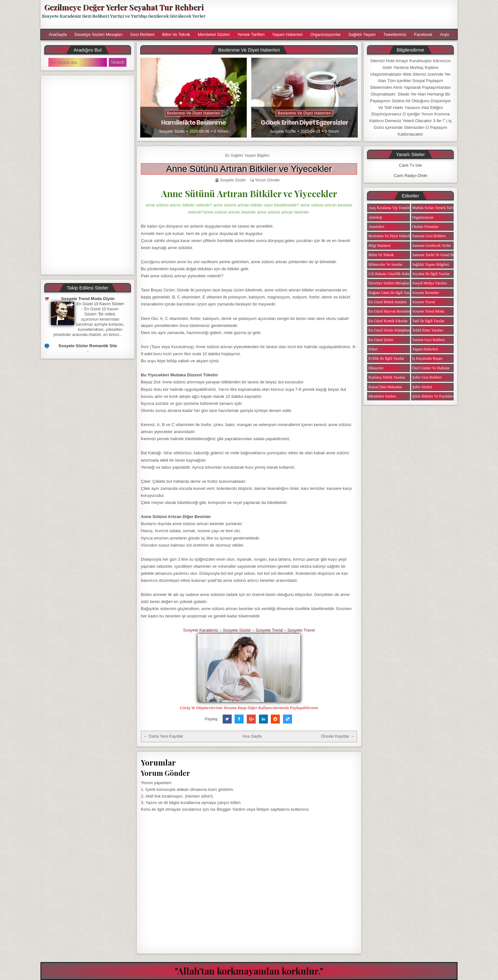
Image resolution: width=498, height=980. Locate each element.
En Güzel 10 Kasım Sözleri (100, 304)
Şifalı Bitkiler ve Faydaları (433, 396)
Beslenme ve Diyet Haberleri (194, 113)
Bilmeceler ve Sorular (385, 264)
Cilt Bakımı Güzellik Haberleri (392, 274)
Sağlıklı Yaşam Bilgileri (250, 155)
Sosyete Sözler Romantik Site (88, 346)
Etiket (373, 349)
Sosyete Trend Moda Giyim (88, 299)
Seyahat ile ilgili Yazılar (431, 274)
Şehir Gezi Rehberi (427, 377)
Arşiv (445, 34)
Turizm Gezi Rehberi (429, 340)
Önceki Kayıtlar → (338, 736)
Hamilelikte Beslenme (193, 122)
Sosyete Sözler (172, 131)
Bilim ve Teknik (176, 34)
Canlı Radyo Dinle (411, 176)
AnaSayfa (58, 34)
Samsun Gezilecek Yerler (432, 246)
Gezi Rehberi (142, 34)
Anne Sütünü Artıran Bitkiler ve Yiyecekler (249, 169)
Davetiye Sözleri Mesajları (99, 34)
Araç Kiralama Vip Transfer (390, 208)
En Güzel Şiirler (381, 340)
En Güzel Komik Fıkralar (388, 321)
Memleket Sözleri (214, 34)
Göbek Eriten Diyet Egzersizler (304, 122)
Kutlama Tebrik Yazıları (387, 377)
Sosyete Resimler (426, 293)
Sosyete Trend (269, 630)
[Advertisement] (335, 14)
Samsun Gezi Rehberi (429, 236)
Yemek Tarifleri (251, 34)
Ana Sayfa (252, 736)
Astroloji (375, 217)
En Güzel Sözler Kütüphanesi (391, 330)
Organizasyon (423, 217)
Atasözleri (376, 227)
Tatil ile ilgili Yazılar (428, 321)
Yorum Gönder (267, 180)
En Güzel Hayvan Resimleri (390, 311)
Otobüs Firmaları (425, 227)
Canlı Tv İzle (410, 165)
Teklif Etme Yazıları (428, 330)
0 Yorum (221, 131)
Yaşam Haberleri (288, 34)
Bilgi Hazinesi (379, 246)
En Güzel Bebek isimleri (387, 302)
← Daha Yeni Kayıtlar (163, 736)
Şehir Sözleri (422, 387)
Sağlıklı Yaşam (362, 34)
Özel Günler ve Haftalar (431, 368)
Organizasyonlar (326, 34)
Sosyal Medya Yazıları (430, 283)
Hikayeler (376, 368)
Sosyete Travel (301, 630)
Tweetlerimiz (395, 34)
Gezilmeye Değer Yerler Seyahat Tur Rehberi (124, 7)
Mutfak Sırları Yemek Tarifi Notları (440, 208)
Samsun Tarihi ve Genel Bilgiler (437, 255)
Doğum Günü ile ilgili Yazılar (391, 293)
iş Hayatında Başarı (428, 358)
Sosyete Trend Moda (428, 311)
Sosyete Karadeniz (201, 630)
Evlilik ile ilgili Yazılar (386, 358)
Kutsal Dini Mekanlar (385, 387)
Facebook (423, 34)
